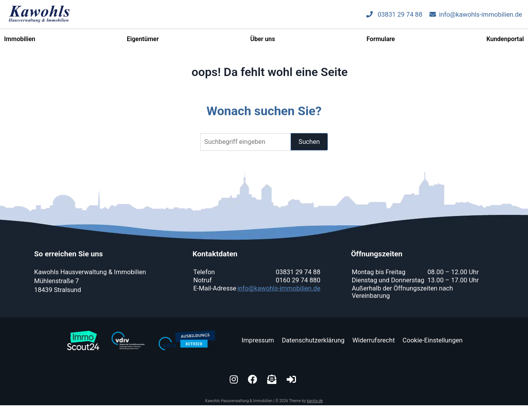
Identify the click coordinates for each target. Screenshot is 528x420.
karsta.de (315, 401)
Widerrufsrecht (373, 340)
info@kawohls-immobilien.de (476, 18)
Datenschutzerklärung (313, 340)
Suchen (309, 142)
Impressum (258, 340)
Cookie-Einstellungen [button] (433, 340)
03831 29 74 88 (394, 18)
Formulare (381, 43)
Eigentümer (143, 43)
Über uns (263, 43)
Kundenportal (505, 43)
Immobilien (20, 43)
